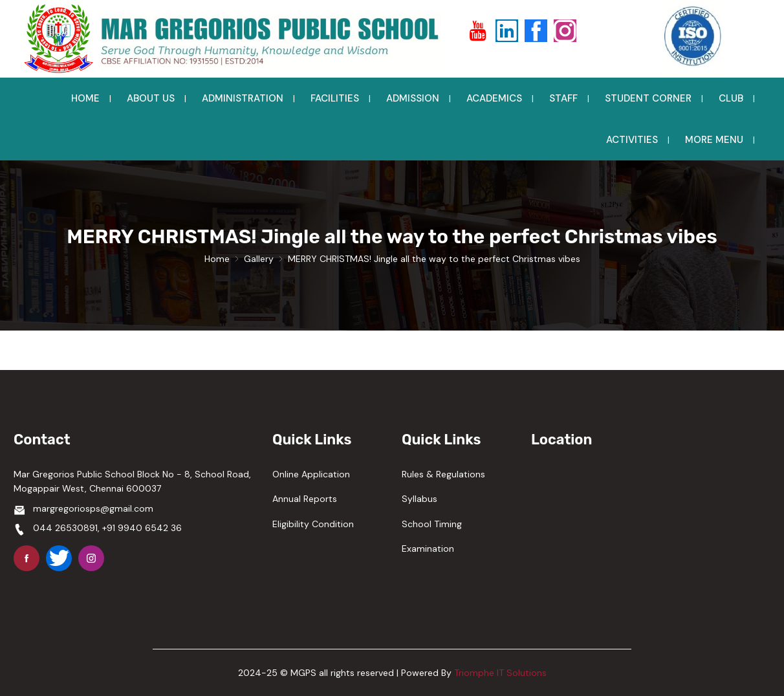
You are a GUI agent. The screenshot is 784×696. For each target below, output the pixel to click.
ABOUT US (151, 98)
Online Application (311, 474)
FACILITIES (335, 98)
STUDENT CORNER (648, 98)
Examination (428, 549)
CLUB (731, 98)
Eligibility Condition (313, 524)
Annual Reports (305, 499)
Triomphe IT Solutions (500, 673)
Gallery (259, 259)
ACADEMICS (494, 98)
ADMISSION (413, 98)
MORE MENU (714, 140)
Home (217, 259)
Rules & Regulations (443, 474)
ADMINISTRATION (243, 98)
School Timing (432, 524)
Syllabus (419, 499)
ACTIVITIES (632, 140)
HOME (85, 98)
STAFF (563, 98)
